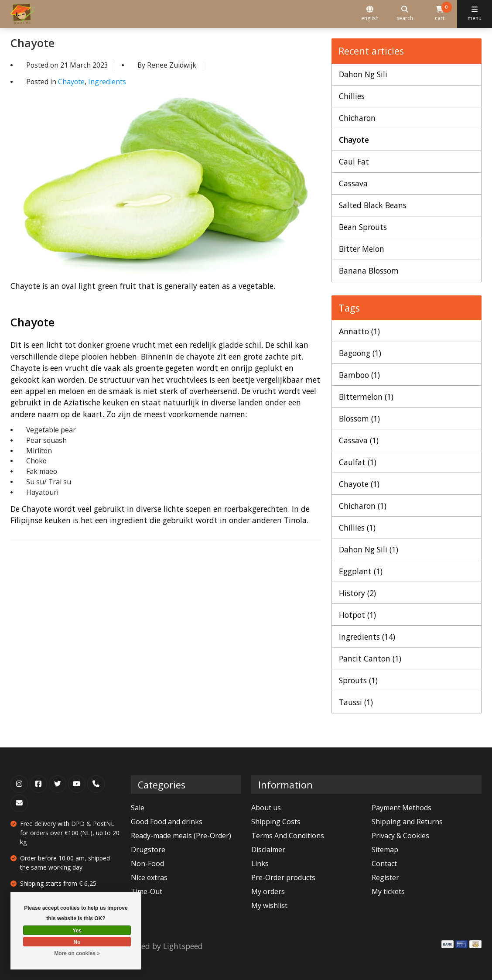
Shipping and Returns (407, 822)
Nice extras (149, 877)
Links (260, 863)
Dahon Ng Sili (363, 74)
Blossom (359, 418)
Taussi (356, 702)
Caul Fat (354, 161)
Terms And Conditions (288, 836)
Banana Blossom (369, 271)
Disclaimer (268, 850)
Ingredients (107, 82)
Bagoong (360, 353)
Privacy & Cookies (400, 836)
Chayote (32, 43)
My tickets (388, 891)
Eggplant (361, 571)
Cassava (353, 183)
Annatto (359, 331)
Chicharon (357, 118)
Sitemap (385, 850)
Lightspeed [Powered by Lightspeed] (183, 946)
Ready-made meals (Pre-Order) (181, 836)
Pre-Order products (283, 877)
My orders (268, 891)
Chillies (352, 96)
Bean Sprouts (363, 227)
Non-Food (147, 863)
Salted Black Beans (373, 205)
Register (385, 877)
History (357, 593)
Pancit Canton (370, 658)
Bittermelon (366, 397)
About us (266, 808)
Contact (384, 863)
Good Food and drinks (167, 822)
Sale (138, 808)
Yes (77, 931)
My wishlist (269, 905)
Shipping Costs (276, 822)
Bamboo (359, 375)
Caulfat (358, 462)
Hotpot (357, 615)
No (77, 942)
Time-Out (147, 891)
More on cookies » (77, 953)
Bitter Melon (362, 249)
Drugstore (148, 850)
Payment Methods (401, 808)
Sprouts (358, 680)
